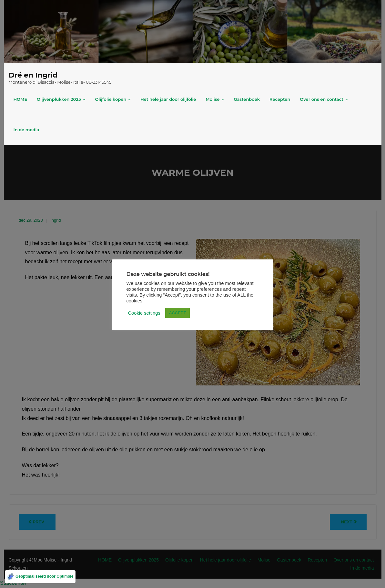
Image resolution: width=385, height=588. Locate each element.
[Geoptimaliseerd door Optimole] (40, 577)
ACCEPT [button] (178, 313)
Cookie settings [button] (144, 313)
